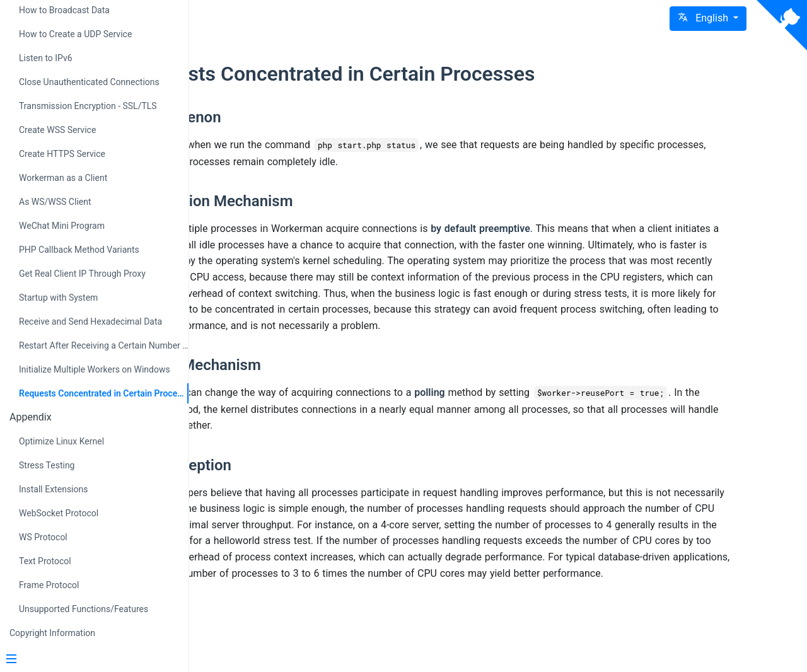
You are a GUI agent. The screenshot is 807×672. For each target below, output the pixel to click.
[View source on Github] (782, 25)
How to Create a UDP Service (75, 34)
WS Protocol (43, 537)
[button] (708, 19)
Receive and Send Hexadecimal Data (90, 322)
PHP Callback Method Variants (79, 250)
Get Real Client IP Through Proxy (82, 274)
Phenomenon (296, 117)
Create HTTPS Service (62, 154)
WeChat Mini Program (62, 226)
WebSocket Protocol (59, 513)
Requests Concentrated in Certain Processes (104, 393)
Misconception (301, 482)
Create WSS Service (57, 130)
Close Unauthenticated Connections (89, 82)
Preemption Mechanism (332, 201)
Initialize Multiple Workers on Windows (95, 369)
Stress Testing (47, 465)
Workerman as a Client (63, 178)
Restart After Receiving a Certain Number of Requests (104, 345)
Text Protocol (45, 561)
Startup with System (58, 298)
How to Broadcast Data (64, 10)
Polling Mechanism (316, 381)
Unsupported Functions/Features (84, 609)
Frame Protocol (49, 585)
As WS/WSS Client (55, 202)
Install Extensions (53, 489)
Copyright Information (52, 633)
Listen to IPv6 (46, 58)
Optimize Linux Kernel (61, 441)
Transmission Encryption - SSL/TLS (88, 106)
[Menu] (90, 660)
